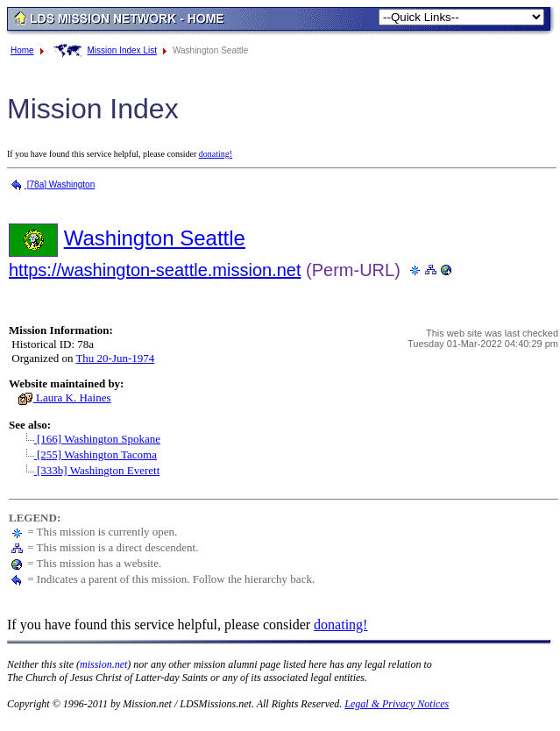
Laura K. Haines (64, 397)
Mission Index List (121, 50)
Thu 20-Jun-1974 (115, 358)
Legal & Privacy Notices (397, 704)
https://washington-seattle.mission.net (155, 270)
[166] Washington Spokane (89, 439)
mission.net (103, 664)
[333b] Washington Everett (89, 470)
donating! (216, 154)
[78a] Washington (52, 185)
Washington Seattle (155, 238)
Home (22, 50)
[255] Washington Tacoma (87, 454)
